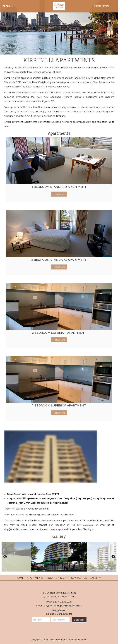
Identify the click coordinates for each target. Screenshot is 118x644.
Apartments (35, 578)
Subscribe (79, 620)
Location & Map (57, 578)
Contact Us (79, 578)
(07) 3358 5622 (64, 602)
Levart (84, 640)
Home (20, 578)
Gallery (95, 578)
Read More (59, 194)
